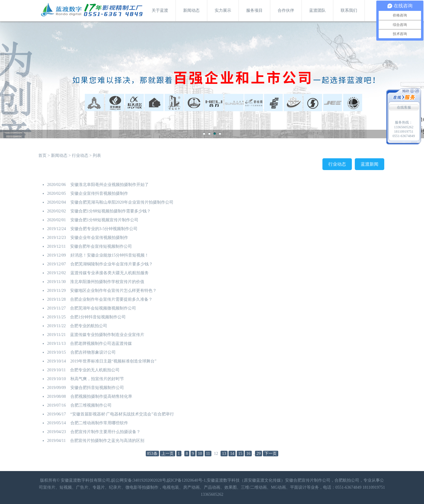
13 (224, 454)
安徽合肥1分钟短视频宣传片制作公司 (104, 220)
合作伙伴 (286, 10)
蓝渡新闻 (370, 164)
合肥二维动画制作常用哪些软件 (99, 423)
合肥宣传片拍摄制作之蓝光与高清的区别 (107, 441)
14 (232, 454)
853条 (152, 454)
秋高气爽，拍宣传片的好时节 (97, 379)
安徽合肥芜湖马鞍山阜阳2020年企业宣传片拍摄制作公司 (122, 202)
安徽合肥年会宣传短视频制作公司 (101, 246)
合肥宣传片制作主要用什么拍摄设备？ (105, 432)
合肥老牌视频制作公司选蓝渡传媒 (101, 344)
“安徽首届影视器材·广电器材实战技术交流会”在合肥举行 (122, 414)
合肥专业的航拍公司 (89, 326)
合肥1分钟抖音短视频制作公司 (98, 317)
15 (240, 454)
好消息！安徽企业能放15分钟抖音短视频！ (110, 255)
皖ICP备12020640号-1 (186, 480)
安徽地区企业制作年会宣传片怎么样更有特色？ (113, 291)
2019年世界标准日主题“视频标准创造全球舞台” (113, 361)
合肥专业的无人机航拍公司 (95, 370)
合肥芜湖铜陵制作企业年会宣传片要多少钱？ (112, 264)
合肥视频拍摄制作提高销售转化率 (101, 396)
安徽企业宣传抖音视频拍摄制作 (99, 193)
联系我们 (349, 10)
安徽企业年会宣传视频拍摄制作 (99, 238)
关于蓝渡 (160, 10)
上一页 (168, 454)
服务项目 (254, 10)
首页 (42, 155)
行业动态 (80, 155)
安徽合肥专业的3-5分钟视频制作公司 (104, 229)
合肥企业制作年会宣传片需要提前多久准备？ (111, 299)
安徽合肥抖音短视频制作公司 (97, 388)
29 (259, 454)
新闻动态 (191, 10)
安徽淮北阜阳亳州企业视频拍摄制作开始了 (110, 185)
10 (200, 454)
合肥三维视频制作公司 (91, 405)
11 (208, 454)
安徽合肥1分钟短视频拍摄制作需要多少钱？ (111, 211)
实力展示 (223, 10)
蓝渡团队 (317, 10)
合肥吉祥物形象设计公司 (93, 352)
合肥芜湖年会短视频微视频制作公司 (103, 308)
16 (248, 454)
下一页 (271, 454)
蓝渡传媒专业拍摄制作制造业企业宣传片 (107, 335)
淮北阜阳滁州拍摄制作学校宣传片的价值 (107, 282)
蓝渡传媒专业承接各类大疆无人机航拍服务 (110, 273)
